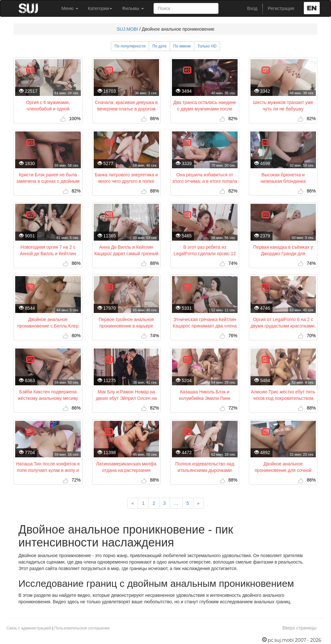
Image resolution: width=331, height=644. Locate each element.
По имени (182, 46)
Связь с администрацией (29, 628)
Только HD (207, 46)
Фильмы (133, 8)
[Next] (198, 503)
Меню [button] (70, 8)
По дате (159, 46)
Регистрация (281, 8)
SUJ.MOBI (127, 29)
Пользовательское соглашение (82, 628)
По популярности (130, 46)
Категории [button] (100, 8)
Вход (252, 8)
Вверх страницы (299, 628)
